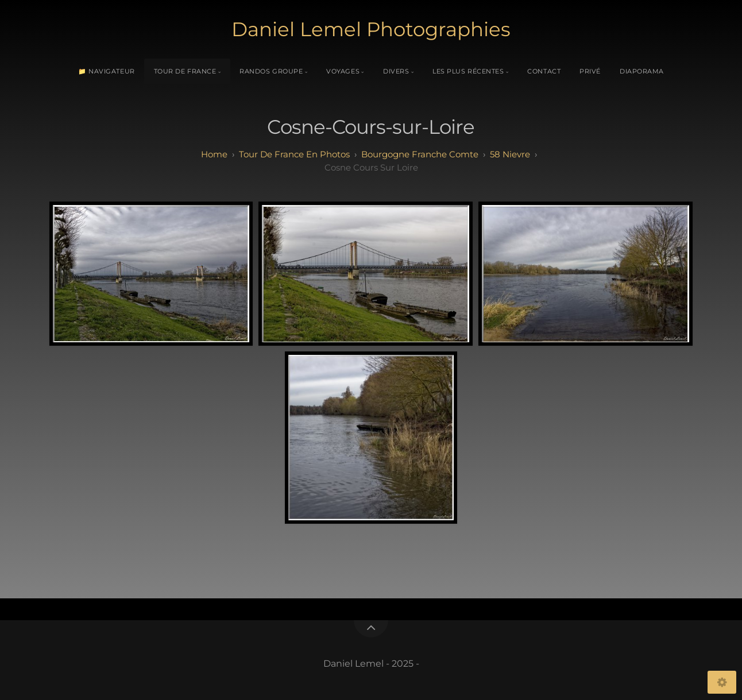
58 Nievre (510, 154)
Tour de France (185, 71)
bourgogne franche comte (420, 154)
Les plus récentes (468, 71)
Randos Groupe (271, 71)
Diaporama (642, 71)
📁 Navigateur (107, 71)
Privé (590, 71)
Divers (396, 71)
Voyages (343, 71)
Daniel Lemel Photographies (371, 29)
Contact (544, 71)
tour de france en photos (294, 154)
